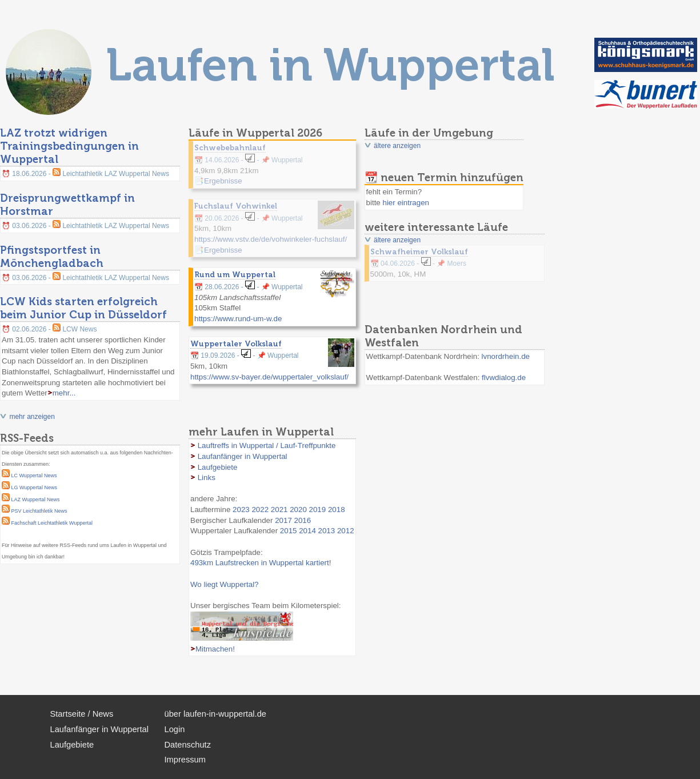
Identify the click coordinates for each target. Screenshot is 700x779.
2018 (337, 510)
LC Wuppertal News (34, 476)
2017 (283, 520)
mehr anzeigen (32, 417)
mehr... (64, 393)
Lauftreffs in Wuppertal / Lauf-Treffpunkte (267, 446)
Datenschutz (188, 745)
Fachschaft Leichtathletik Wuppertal (52, 523)
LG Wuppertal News (34, 488)
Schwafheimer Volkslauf (419, 251)
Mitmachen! (215, 649)
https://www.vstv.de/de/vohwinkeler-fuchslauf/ (271, 239)
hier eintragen (406, 203)
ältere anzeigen (397, 146)
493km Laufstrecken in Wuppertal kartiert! (261, 563)
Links (207, 478)
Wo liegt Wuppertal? (225, 584)
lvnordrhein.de (506, 356)
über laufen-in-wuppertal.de (215, 714)
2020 (298, 510)
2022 (260, 510)
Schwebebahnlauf (230, 147)
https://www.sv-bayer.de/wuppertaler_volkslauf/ (269, 377)
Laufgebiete (218, 467)
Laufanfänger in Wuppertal (243, 456)
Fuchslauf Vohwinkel (236, 206)
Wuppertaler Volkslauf (236, 343)
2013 (327, 531)
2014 (307, 531)
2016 (303, 520)
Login (175, 729)
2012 (346, 531)
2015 (289, 531)
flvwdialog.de (504, 377)
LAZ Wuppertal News (36, 500)
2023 (241, 510)
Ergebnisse (223, 181)
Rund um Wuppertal (235, 274)
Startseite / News (82, 714)
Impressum (185, 760)
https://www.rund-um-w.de (238, 319)
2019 (318, 510)
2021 (279, 510)
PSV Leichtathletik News (39, 511)
